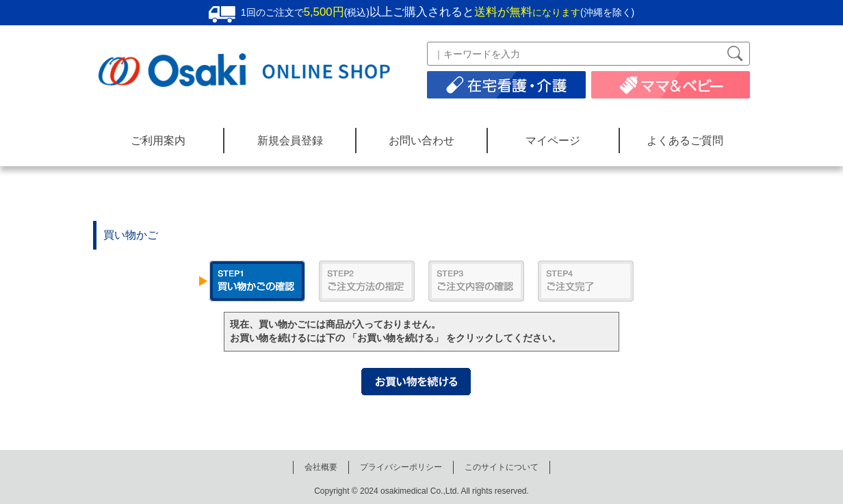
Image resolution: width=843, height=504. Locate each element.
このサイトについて (502, 467)
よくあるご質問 (685, 141)
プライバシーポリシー (401, 467)
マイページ (553, 141)
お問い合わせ (421, 141)
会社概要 (321, 467)
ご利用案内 (158, 141)
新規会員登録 (290, 141)
